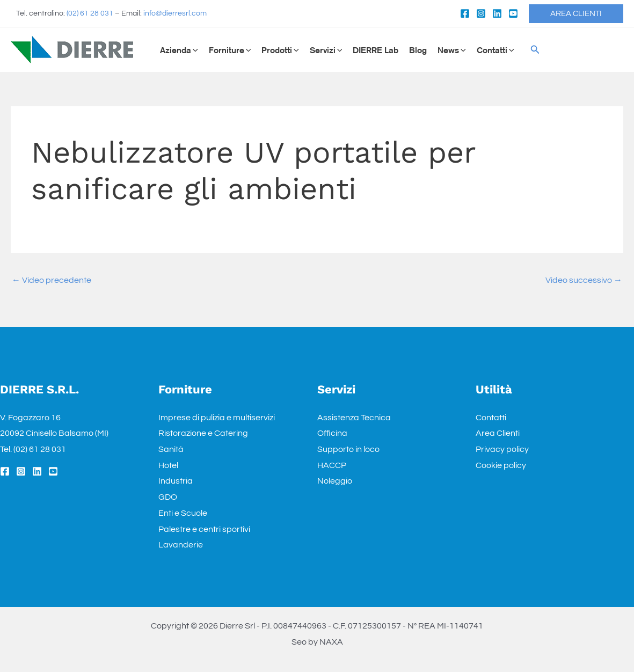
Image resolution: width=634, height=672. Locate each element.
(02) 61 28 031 (90, 13)
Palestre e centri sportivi (204, 529)
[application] (195, 50)
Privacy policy (502, 449)
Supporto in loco (348, 449)
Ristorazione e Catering (203, 433)
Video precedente (52, 280)
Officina (332, 433)
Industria (176, 481)
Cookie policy (501, 465)
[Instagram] (481, 13)
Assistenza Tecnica (354, 418)
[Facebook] (465, 13)
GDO (168, 497)
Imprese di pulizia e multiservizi (217, 418)
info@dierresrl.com (175, 13)
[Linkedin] (497, 13)
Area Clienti (498, 433)
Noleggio (335, 481)
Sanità (171, 449)
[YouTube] (513, 13)
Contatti (491, 418)
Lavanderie (181, 545)
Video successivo (584, 280)
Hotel (168, 465)
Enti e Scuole (183, 513)
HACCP (332, 465)
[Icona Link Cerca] (535, 50)
